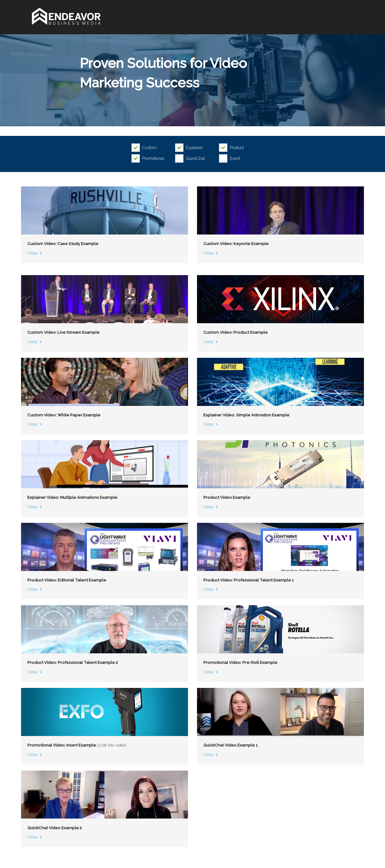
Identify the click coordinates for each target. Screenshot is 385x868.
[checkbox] (146, 148)
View (33, 253)
